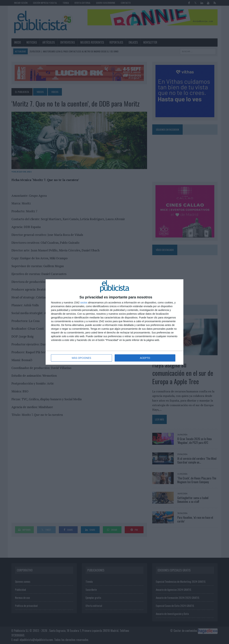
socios (84, 303)
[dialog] (114, 322)
